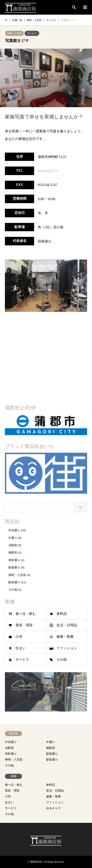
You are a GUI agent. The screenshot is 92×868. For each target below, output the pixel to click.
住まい (21, 648)
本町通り (14, 560)
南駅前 (13, 553)
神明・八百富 (14, 33)
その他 (13, 590)
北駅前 (13, 545)
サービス (32, 33)
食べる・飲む (26, 614)
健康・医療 (65, 637)
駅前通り (14, 582)
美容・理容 (24, 625)
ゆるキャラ (53, 808)
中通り (13, 538)
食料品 (62, 614)
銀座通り (14, 567)
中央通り (14, 530)
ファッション (67, 648)
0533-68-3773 (47, 171)
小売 (19, 637)
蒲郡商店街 (36, 862)
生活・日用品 (67, 625)
